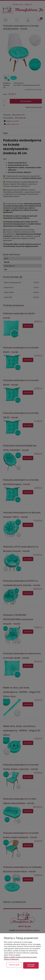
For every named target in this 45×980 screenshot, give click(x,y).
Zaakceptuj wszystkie (31, 965)
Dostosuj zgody (14, 965)
